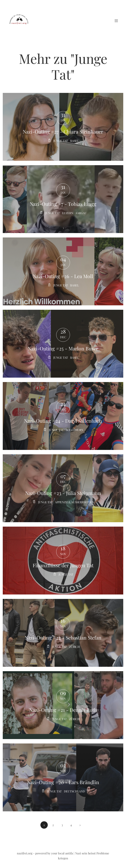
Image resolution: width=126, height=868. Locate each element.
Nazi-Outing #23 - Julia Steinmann (63, 493)
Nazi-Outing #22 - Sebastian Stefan (63, 638)
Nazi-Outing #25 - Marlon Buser (63, 348)
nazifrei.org (25, 853)
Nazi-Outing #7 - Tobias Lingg (63, 204)
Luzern (68, 213)
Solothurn (74, 430)
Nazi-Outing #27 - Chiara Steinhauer (63, 132)
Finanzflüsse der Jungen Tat (63, 565)
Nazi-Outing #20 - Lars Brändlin (63, 782)
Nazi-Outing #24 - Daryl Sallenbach (63, 421)
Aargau (81, 213)
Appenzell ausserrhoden (74, 502)
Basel (74, 141)
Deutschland (74, 791)
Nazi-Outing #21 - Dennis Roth (63, 710)
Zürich (74, 647)
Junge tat (60, 141)
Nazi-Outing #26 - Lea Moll (63, 276)
